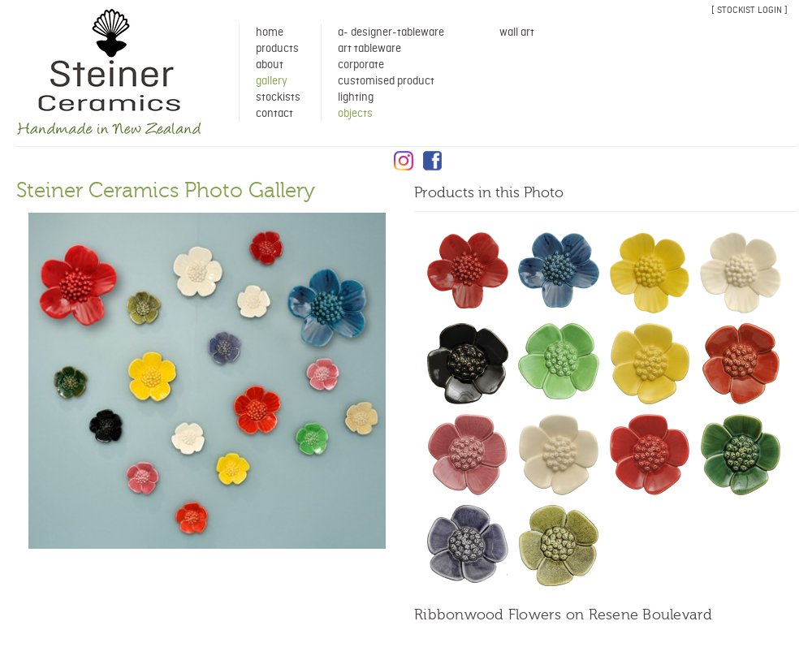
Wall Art (517, 32)
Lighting (356, 97)
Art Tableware (369, 49)
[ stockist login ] (749, 10)
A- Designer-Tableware (391, 32)
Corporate (361, 65)
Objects (355, 114)
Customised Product (386, 81)
